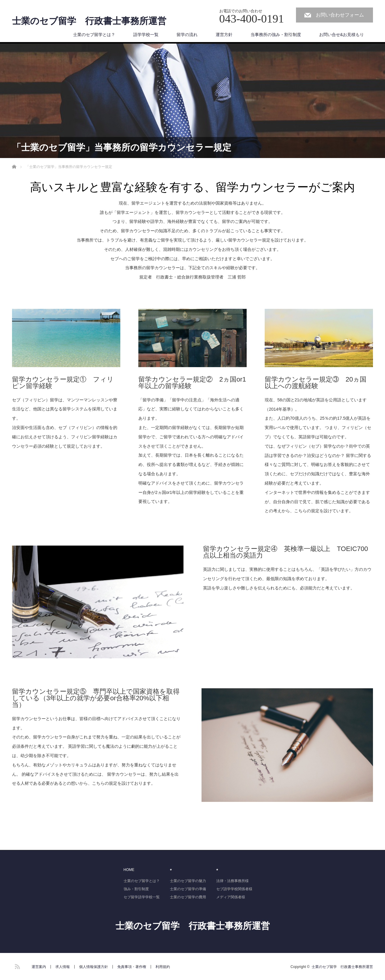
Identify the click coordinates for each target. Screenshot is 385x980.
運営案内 (39, 967)
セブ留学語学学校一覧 (142, 897)
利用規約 (163, 967)
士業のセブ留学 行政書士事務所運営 (89, 21)
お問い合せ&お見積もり (342, 35)
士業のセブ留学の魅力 (188, 881)
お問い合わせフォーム (340, 15)
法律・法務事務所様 (233, 881)
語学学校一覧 (146, 35)
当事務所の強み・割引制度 (276, 35)
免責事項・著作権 (132, 967)
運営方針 (224, 35)
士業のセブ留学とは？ (94, 35)
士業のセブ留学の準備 (188, 889)
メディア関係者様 (231, 897)
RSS (17, 966)
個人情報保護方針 (94, 967)
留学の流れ (187, 35)
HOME (129, 870)
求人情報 (63, 967)
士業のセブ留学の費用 (188, 897)
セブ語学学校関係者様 (234, 889)
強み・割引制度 (136, 889)
